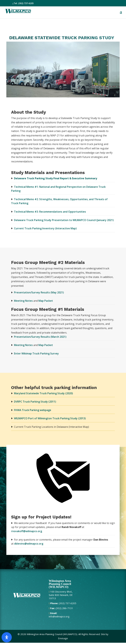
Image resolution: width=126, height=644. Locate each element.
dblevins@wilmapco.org (29, 544)
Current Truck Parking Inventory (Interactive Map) (45, 228)
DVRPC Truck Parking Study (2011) (35, 402)
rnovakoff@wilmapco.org (27, 531)
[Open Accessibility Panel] (7, 637)
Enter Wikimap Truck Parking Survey (36, 353)
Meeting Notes (23, 301)
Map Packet (46, 301)
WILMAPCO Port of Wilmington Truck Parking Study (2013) (50, 418)
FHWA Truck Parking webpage (33, 410)
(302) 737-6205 (26, 3)
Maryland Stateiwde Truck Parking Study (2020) (43, 393)
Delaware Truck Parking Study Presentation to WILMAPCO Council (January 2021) (64, 220)
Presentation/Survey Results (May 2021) (39, 292)
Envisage (63, 638)
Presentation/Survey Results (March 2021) (40, 337)
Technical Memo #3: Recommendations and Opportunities (50, 212)
